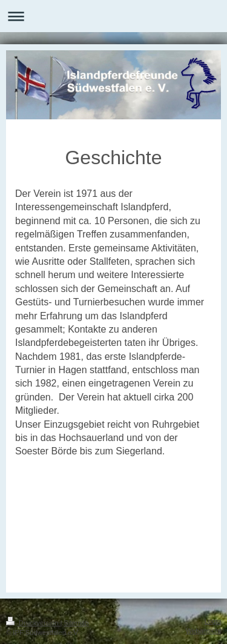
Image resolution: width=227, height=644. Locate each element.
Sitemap (77, 623)
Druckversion (33, 623)
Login (213, 621)
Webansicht (203, 631)
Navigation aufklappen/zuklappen (113, 16)
